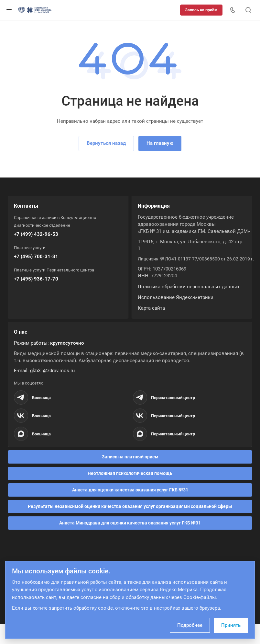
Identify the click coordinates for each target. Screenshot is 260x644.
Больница (41, 398)
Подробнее (190, 625)
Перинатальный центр (173, 398)
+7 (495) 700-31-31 (36, 257)
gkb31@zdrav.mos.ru (52, 371)
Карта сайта (151, 308)
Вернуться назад (106, 143)
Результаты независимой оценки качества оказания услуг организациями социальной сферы (130, 506)
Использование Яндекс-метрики (176, 297)
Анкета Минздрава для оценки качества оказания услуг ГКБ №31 (130, 523)
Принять (231, 625)
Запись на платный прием (130, 457)
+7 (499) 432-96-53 (36, 234)
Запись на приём (201, 10)
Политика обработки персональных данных (189, 287)
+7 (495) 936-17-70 (36, 279)
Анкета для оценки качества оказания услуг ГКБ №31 (130, 490)
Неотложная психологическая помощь (130, 473)
